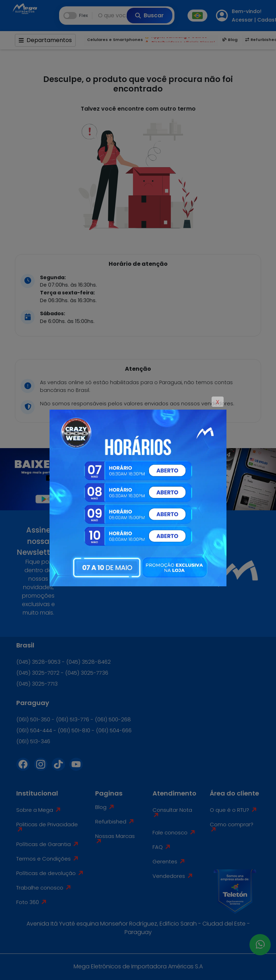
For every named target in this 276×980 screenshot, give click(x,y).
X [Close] (218, 402)
